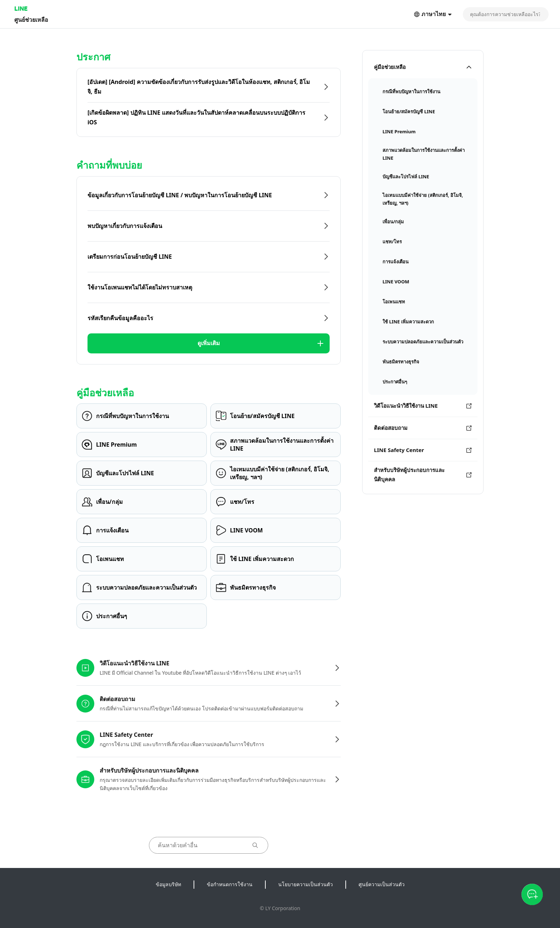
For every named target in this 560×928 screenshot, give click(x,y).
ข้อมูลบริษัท (168, 884)
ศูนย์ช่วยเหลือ (31, 19)
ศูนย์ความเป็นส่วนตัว (382, 884)
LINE (21, 8)
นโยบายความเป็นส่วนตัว (306, 884)
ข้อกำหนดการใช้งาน (230, 884)
